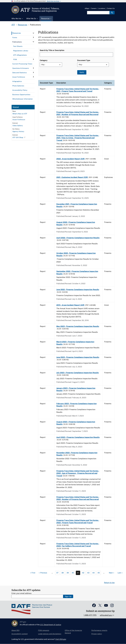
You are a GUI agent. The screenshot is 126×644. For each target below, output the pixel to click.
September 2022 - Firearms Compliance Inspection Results (77, 273)
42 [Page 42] (83, 573)
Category (44, 60)
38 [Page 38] (63, 573)
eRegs (87, 8)
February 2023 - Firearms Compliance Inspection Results (76, 405)
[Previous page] (43, 573)
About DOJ (15, 630)
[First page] (32, 573)
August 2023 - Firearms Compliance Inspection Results (76, 423)
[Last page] (120, 573)
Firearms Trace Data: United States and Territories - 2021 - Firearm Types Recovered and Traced (78, 90)
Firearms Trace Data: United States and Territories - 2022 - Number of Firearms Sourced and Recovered (78, 498)
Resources (23, 25)
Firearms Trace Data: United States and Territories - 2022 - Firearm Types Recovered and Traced (78, 522)
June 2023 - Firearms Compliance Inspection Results (78, 357)
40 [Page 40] (73, 573)
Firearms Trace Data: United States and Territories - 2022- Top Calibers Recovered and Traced (78, 545)
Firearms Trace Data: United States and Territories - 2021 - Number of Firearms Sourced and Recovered (78, 113)
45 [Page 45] (99, 573)
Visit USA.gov (61, 639)
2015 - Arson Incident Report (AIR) (70, 305)
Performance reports (99, 630)
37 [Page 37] (57, 573)
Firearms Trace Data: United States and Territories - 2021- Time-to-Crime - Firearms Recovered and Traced (78, 138)
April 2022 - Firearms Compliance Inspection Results (78, 238)
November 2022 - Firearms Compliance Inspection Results (77, 454)
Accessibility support (20, 634)
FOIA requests (44, 630)
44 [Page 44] (93, 573)
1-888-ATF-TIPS (90, 615)
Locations (102, 8)
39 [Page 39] (68, 573)
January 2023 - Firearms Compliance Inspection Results (76, 389)
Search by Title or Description (52, 50)
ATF (13, 25)
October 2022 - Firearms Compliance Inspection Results (76, 254)
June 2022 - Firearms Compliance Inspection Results (78, 290)
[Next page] (112, 573)
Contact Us (111, 8)
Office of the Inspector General (73, 632)
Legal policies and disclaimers (50, 634)
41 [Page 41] (78, 573)
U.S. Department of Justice (51, 625)
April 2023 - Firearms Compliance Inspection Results (78, 437)
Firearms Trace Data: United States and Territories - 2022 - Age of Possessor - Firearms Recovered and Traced (78, 473)
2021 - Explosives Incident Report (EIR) (72, 177)
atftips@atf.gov (106, 615)
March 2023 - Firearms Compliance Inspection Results (75, 343)
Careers (94, 8)
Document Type (84, 60)
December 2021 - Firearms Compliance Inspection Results (77, 205)
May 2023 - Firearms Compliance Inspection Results (78, 326)
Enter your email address (21, 593)
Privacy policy (97, 634)
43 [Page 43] (88, 573)
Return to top (109, 583)
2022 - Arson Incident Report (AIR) (71, 159)
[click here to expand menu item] (33, 33)
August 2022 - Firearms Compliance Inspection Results (76, 223)
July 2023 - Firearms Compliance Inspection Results (78, 373)
